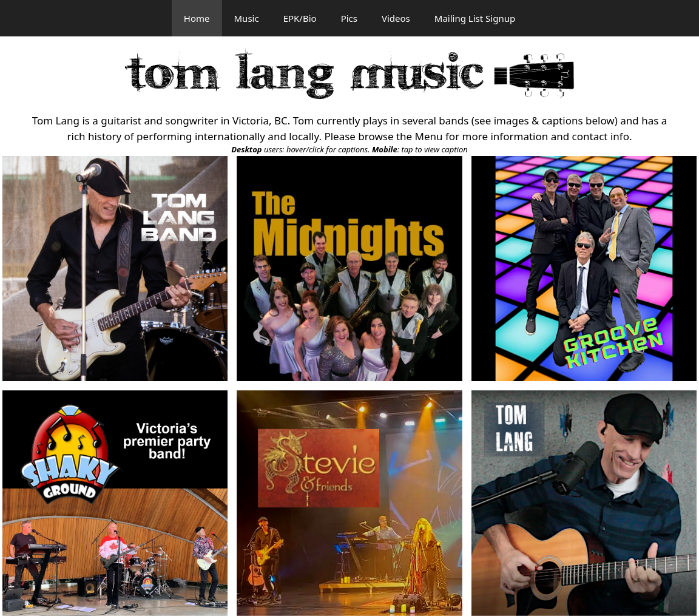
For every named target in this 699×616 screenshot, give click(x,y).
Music (247, 18)
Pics (349, 18)
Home (197, 18)
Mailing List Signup (475, 18)
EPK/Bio (300, 18)
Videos (396, 18)
